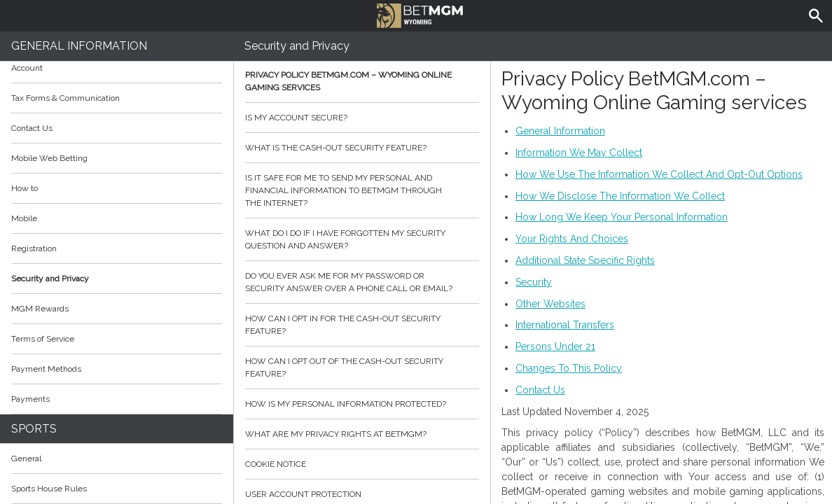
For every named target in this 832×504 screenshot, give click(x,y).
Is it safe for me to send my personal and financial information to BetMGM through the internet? (362, 190)
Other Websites (550, 304)
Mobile (24, 218)
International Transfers (565, 325)
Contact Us (32, 128)
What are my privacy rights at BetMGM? (362, 434)
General (26, 458)
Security (534, 282)
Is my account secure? (362, 118)
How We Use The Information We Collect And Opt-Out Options (659, 174)
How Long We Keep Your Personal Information (622, 217)
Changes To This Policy (569, 368)
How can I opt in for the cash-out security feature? (362, 325)
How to (117, 188)
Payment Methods (117, 369)
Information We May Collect (579, 153)
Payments (117, 399)
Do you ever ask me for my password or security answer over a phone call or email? (362, 282)
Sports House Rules (49, 489)
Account (117, 68)
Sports (34, 429)
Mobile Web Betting (49, 158)
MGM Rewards (40, 309)
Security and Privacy (50, 279)
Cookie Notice (362, 464)
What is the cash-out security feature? (362, 148)
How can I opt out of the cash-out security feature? (362, 367)
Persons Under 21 (555, 346)
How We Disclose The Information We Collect (620, 196)
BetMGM (420, 14)
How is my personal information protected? (362, 404)
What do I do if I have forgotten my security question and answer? (362, 239)
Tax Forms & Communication (117, 98)
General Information (79, 46)
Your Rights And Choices (572, 239)
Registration (34, 248)
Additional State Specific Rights (585, 260)
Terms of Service (117, 339)
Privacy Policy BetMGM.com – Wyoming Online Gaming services (362, 81)
